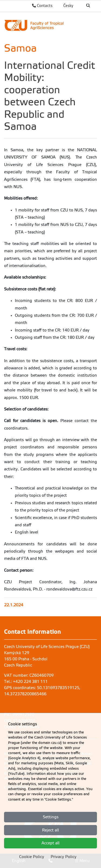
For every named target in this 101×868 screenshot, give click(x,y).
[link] (50, 25)
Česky (68, 6)
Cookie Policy (32, 857)
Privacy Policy (64, 857)
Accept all (50, 843)
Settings (51, 817)
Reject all (50, 830)
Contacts (42, 6)
